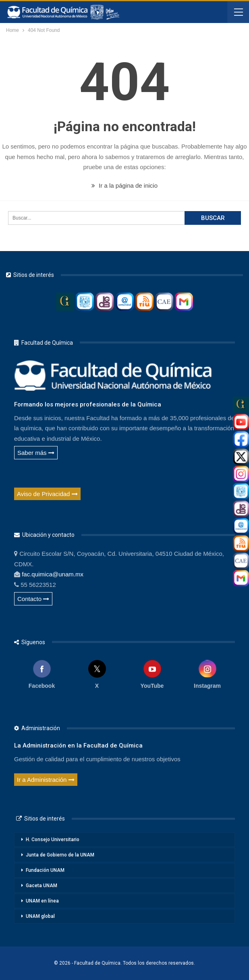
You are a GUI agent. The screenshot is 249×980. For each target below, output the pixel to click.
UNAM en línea (42, 901)
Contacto (33, 599)
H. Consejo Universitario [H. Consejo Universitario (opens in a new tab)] (53, 840)
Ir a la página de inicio (124, 185)
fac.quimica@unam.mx (53, 574)
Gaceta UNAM (41, 886)
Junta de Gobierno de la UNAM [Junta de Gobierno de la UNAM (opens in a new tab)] (60, 855)
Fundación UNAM (45, 870)
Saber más (36, 453)
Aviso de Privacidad (47, 494)
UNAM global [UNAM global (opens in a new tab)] (40, 916)
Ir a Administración (46, 780)
